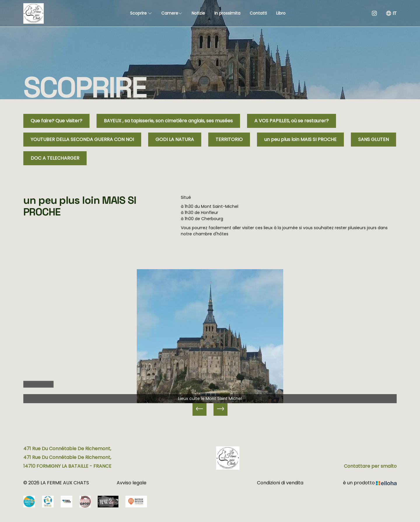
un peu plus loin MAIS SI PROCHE (300, 139)
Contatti (258, 13)
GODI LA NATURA (175, 139)
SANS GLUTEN (373, 139)
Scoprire (141, 13)
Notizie (198, 13)
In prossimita (227, 13)
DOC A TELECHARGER (55, 158)
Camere (172, 13)
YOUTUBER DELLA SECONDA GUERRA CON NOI (82, 139)
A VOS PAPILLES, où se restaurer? (292, 121)
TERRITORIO (229, 139)
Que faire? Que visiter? (56, 121)
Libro (281, 13)
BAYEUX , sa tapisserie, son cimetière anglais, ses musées (168, 121)
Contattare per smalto (370, 466)
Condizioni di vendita (280, 483)
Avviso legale (132, 483)
